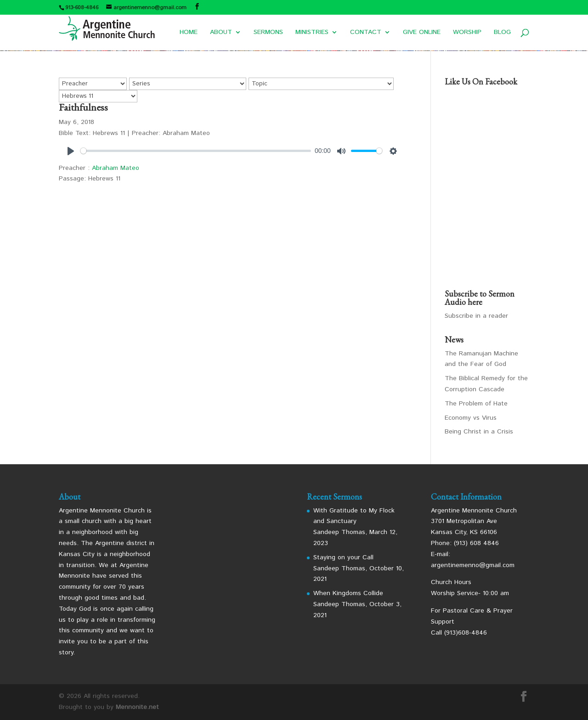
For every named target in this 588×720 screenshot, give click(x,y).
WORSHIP (467, 33)
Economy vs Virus (471, 418)
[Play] (71, 151)
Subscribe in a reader (476, 316)
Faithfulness (83, 107)
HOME (189, 33)
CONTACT (366, 33)
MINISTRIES (312, 33)
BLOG (502, 33)
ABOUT (221, 33)
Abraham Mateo (116, 168)
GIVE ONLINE (422, 33)
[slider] (196, 151)
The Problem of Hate (476, 404)
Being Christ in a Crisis (479, 432)
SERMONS (268, 33)
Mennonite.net (137, 707)
